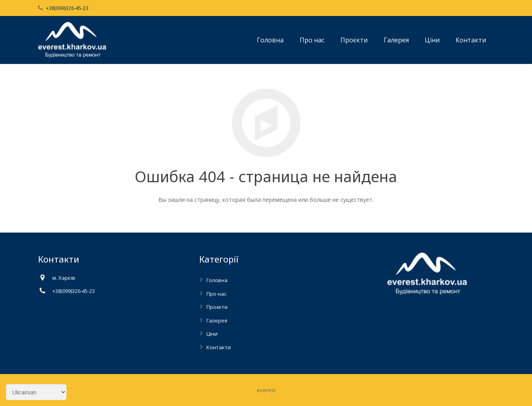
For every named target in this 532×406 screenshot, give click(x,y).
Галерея (217, 320)
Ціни (212, 334)
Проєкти (217, 307)
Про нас (216, 294)
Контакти (219, 347)
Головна (217, 280)
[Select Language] (36, 392)
